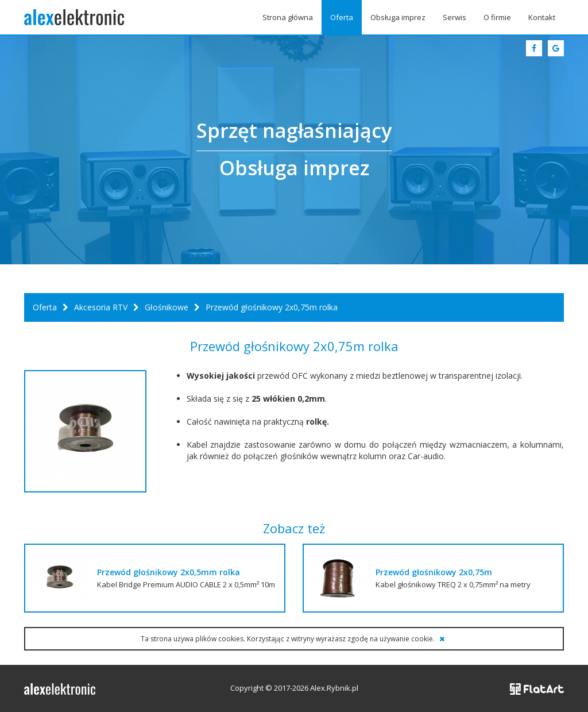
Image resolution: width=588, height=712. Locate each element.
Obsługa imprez (398, 17)
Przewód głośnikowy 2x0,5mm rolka (169, 572)
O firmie (497, 17)
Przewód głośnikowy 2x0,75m (434, 572)
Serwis (454, 17)
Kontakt (542, 17)
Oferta (342, 17)
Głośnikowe (167, 307)
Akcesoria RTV (101, 307)
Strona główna (288, 17)
